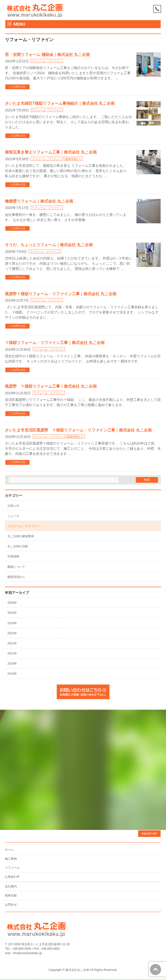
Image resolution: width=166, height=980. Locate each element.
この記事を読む (17, 87)
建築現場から (73, 159)
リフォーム (12, 868)
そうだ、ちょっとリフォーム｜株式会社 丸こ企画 (49, 245)
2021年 (12, 653)
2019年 (12, 674)
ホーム (9, 850)
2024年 (12, 623)
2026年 (12, 603)
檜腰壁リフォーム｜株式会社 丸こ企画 (39, 201)
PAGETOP (149, 834)
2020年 (12, 664)
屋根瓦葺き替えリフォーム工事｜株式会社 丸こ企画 (51, 152)
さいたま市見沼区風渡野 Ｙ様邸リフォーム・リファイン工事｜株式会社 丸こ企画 (78, 430)
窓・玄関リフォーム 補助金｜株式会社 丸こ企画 (47, 55)
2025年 (12, 613)
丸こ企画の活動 (18, 546)
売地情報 (13, 556)
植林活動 (11, 895)
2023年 (12, 633)
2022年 (12, 643)
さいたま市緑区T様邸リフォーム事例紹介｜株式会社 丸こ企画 (60, 103)
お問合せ (11, 905)
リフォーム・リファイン (47, 61)
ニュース (13, 516)
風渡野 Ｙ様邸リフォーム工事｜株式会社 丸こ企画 (51, 386)
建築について (16, 567)
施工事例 (11, 859)
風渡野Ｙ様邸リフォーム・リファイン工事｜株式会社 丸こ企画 (60, 294)
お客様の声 (12, 877)
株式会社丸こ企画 (77, 970)
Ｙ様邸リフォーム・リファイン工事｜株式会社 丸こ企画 (55, 343)
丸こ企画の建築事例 (21, 536)
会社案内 (11, 886)
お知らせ (13, 506)
